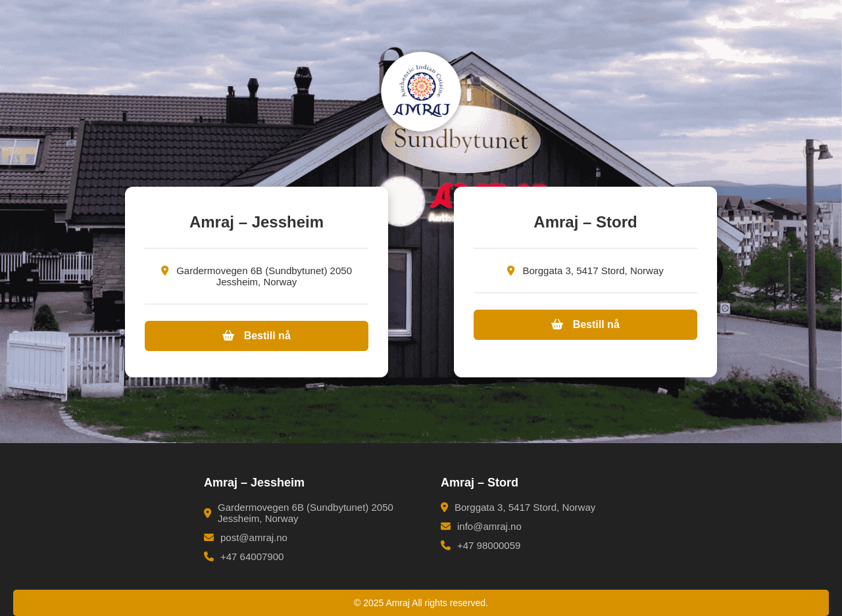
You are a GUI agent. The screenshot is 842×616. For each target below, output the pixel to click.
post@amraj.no (246, 537)
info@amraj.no (481, 526)
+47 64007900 (244, 557)
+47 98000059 (481, 545)
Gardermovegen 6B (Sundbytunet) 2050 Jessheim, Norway (299, 513)
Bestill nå (257, 336)
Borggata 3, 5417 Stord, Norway (518, 507)
